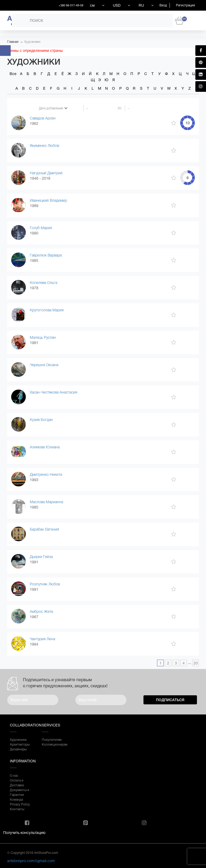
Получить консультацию (24, 833)
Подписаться (170, 700)
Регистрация (185, 5)
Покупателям (52, 740)
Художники (32, 42)
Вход (163, 5)
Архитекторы (20, 745)
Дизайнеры (18, 749)
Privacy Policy (20, 804)
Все (13, 74)
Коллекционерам (52, 745)
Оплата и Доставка (17, 783)
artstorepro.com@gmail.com (31, 861)
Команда (16, 800)
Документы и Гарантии (20, 792)
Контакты (17, 809)
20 (196, 663)
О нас (14, 776)
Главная (13, 42)
